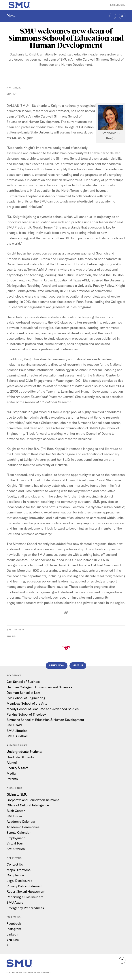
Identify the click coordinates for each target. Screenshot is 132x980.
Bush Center (16, 811)
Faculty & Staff (17, 768)
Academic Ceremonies (23, 827)
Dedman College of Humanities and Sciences (39, 687)
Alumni (12, 763)
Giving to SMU (17, 794)
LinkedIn (13, 934)
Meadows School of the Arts (27, 703)
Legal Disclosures (19, 881)
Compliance (15, 875)
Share (11, 94)
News (12, 16)
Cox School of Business (23, 682)
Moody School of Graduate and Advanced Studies (43, 709)
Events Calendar (19, 833)
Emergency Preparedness (25, 908)
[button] (122, 960)
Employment (16, 838)
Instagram (14, 929)
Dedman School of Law (23, 693)
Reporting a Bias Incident (25, 897)
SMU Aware (15, 902)
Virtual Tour (15, 843)
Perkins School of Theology (26, 714)
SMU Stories (16, 849)
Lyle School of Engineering (26, 698)
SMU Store (14, 816)
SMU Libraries (17, 731)
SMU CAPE (15, 725)
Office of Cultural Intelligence (28, 805)
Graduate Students (20, 757)
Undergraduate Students (24, 752)
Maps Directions (18, 870)
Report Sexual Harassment (26, 891)
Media (11, 773)
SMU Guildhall (17, 736)
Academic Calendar (21, 822)
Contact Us (15, 864)
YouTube (13, 940)
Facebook (14, 924)
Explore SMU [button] (118, 5)
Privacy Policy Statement (24, 886)
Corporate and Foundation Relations (33, 800)
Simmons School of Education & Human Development (45, 720)
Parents (12, 779)
